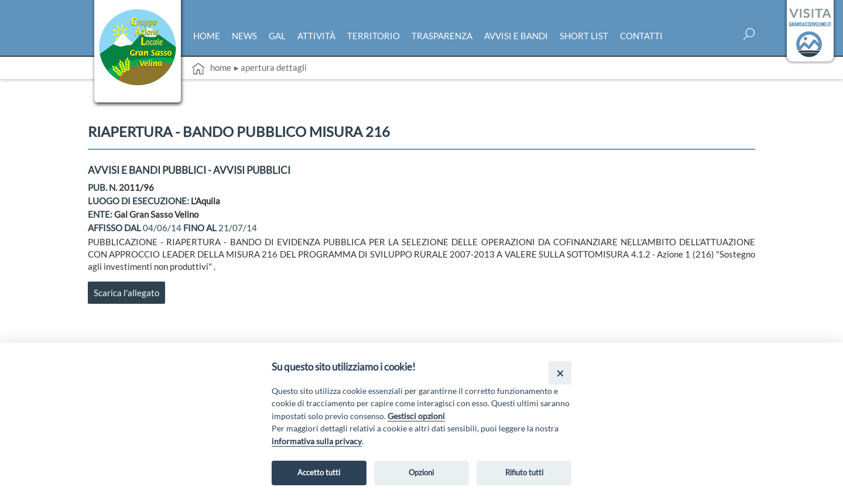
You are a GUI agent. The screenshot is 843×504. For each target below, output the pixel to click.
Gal (277, 36)
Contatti (641, 36)
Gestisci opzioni (416, 416)
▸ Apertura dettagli (270, 67)
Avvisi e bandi (516, 36)
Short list (584, 36)
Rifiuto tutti (524, 472)
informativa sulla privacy (317, 441)
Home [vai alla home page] (211, 68)
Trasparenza (442, 36)
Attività (316, 36)
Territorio (373, 36)
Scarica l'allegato (126, 293)
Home (207, 36)
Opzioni (421, 472)
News (244, 36)
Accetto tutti (319, 472)
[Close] (560, 373)
